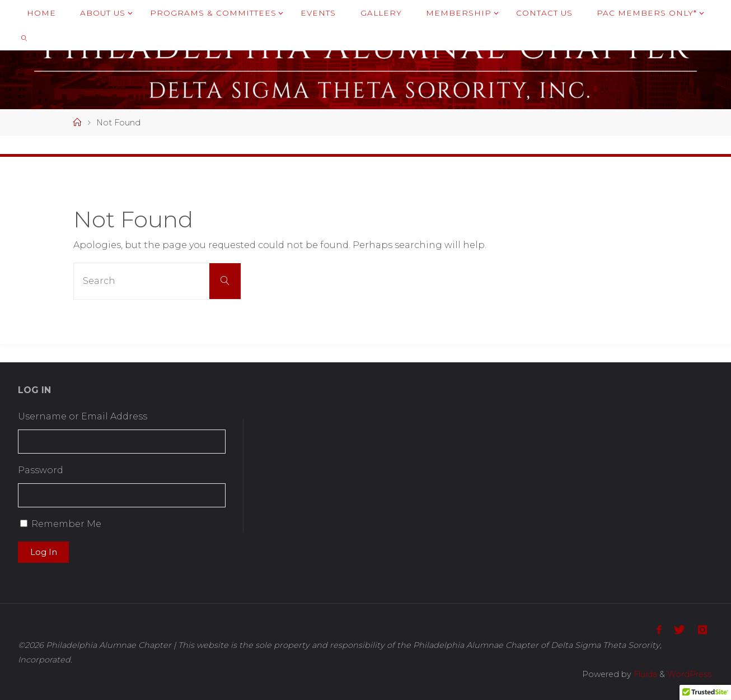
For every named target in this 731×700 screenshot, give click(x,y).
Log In (44, 552)
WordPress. (690, 674)
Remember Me (66, 524)
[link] (25, 38)
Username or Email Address (83, 416)
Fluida (644, 674)
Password (41, 470)
